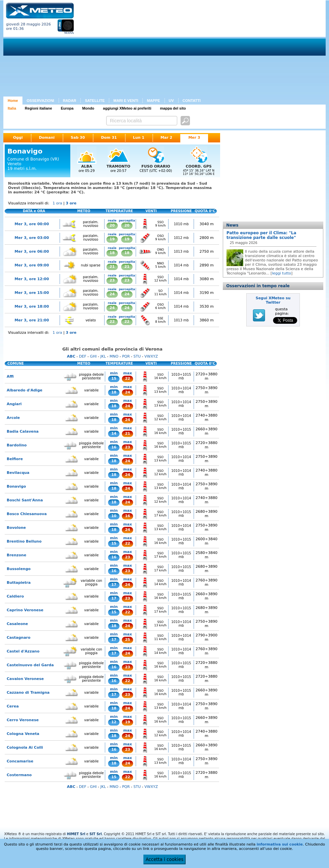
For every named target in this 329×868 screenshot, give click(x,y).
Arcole (13, 418)
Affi (10, 377)
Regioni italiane (38, 108)
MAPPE (153, 101)
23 (112, 280)
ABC (71, 356)
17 (114, 585)
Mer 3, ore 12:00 (32, 279)
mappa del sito (173, 108)
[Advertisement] (170, 50)
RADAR (70, 101)
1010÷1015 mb (181, 376)
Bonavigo (16, 486)
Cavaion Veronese (25, 679)
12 (114, 722)
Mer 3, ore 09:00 (32, 265)
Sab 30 (78, 138)
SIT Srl (96, 834)
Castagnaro (19, 638)
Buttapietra (19, 583)
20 (112, 225)
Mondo (88, 108)
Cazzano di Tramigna (28, 693)
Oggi (18, 138)
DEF (83, 356)
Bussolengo (19, 569)
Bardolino (17, 445)
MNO (114, 356)
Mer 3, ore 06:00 (32, 252)
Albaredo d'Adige (24, 390)
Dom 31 (109, 138)
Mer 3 (194, 138)
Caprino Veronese (25, 610)
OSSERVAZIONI (41, 101)
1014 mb (181, 265)
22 (112, 322)
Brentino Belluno (24, 541)
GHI (93, 356)
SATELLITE (95, 101)
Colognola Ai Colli (25, 748)
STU (137, 356)
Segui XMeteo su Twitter (273, 300)
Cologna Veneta (23, 734)
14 (114, 433)
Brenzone (16, 555)
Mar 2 (166, 138)
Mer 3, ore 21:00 (32, 320)
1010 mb (181, 224)
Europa (67, 108)
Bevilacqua (18, 473)
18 (112, 253)
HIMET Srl (76, 834)
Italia (12, 108)
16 (114, 447)
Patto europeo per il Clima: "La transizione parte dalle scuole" (261, 235)
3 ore (71, 203)
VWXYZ (151, 356)
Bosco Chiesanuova (27, 514)
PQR (126, 356)
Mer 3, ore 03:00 (32, 238)
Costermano (19, 775)
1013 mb (181, 252)
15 (114, 379)
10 (114, 516)
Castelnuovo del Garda (30, 665)
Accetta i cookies (165, 859)
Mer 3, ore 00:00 (32, 224)
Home (13, 101)
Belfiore (15, 459)
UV (171, 101)
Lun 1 (139, 138)
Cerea (13, 706)
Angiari (14, 404)
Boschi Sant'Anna (25, 500)
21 (112, 267)
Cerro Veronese (23, 720)
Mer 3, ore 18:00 (32, 306)
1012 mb (181, 238)
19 (112, 239)
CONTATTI (192, 101)
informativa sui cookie (280, 844)
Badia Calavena (23, 431)
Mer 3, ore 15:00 (32, 293)
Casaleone (17, 624)
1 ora (57, 203)
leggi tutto (282, 273)
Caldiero (15, 596)
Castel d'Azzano (23, 651)
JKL (103, 356)
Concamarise (20, 761)
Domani (47, 138)
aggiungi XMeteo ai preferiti (127, 108)
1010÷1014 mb (181, 390)
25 (127, 640)
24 (112, 294)
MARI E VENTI (126, 101)
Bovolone (16, 528)
